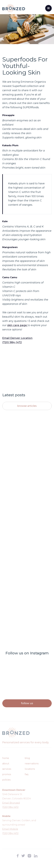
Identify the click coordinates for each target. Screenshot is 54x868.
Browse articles (27, 406)
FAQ (27, 774)
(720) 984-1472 (12, 342)
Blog (27, 758)
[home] (14, 8)
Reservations (32, 764)
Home (6, 758)
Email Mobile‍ (10, 829)
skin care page (17, 325)
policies (6, 780)
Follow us (27, 703)
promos (7, 774)
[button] (48, 8)
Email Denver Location (17, 338)
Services (7, 769)
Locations (30, 769)
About (6, 764)
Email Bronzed (11, 803)
